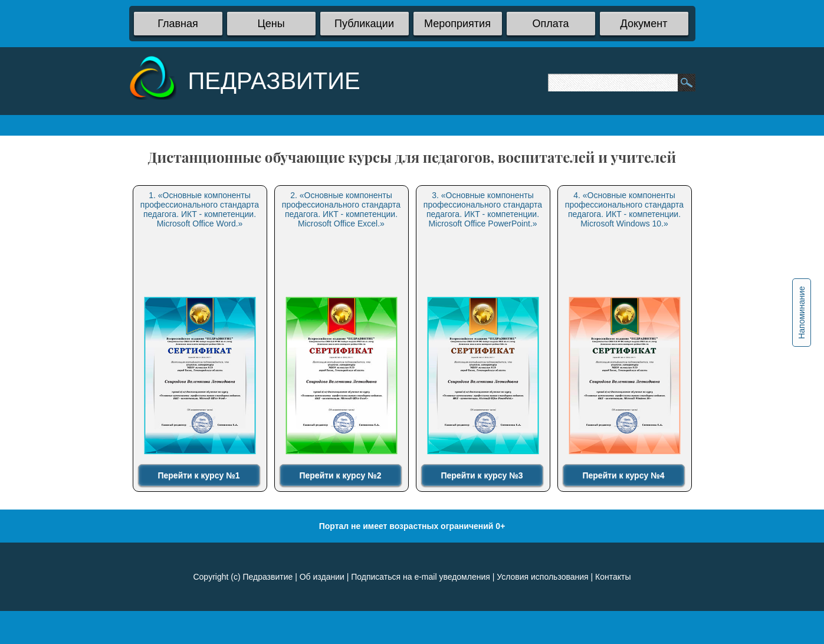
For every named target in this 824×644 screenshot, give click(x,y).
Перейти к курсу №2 (340, 475)
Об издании (322, 577)
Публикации (364, 24)
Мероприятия (457, 24)
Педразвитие (267, 577)
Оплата (551, 24)
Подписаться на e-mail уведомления (421, 577)
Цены (271, 24)
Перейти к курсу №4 (623, 475)
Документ (644, 24)
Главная (178, 24)
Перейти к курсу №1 (198, 475)
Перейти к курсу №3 (482, 475)
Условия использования (542, 577)
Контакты (613, 577)
